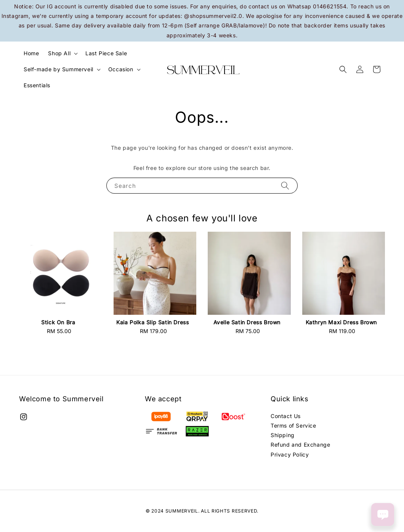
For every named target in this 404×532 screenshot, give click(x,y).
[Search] (285, 185)
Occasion (121, 69)
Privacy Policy (290, 454)
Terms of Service (293, 425)
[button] (343, 69)
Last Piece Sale (106, 53)
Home (31, 53)
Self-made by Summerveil (59, 69)
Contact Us (286, 416)
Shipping (283, 435)
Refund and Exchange (300, 445)
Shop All (59, 53)
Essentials (37, 85)
